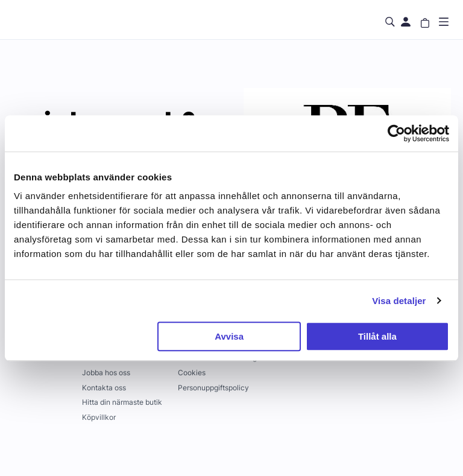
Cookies (192, 373)
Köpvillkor (99, 417)
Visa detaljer (399, 301)
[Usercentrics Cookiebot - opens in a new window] (396, 133)
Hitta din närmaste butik (122, 402)
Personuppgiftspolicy (213, 388)
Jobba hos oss (106, 373)
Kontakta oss (104, 388)
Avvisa (229, 336)
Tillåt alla (377, 336)
